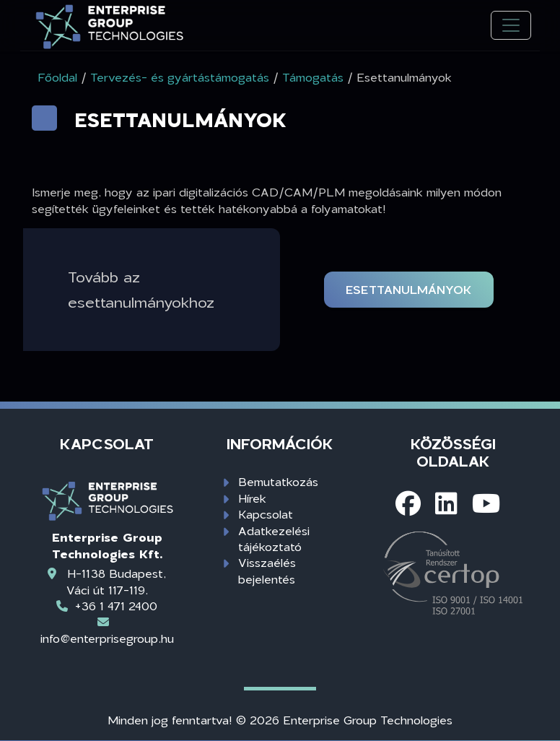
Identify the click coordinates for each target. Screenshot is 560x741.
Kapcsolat (266, 514)
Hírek (252, 498)
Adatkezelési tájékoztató (274, 538)
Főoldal (57, 77)
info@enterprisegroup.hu (107, 638)
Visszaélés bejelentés (267, 570)
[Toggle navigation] (511, 26)
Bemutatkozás (278, 481)
